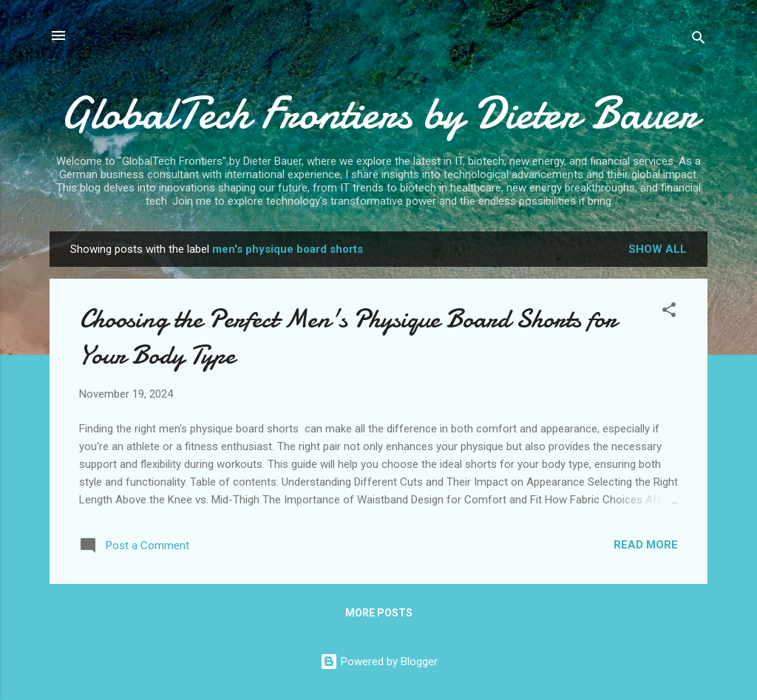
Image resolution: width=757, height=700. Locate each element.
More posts (379, 613)
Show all (658, 249)
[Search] (699, 40)
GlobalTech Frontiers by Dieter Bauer (379, 113)
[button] (669, 312)
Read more (646, 545)
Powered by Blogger (379, 662)
